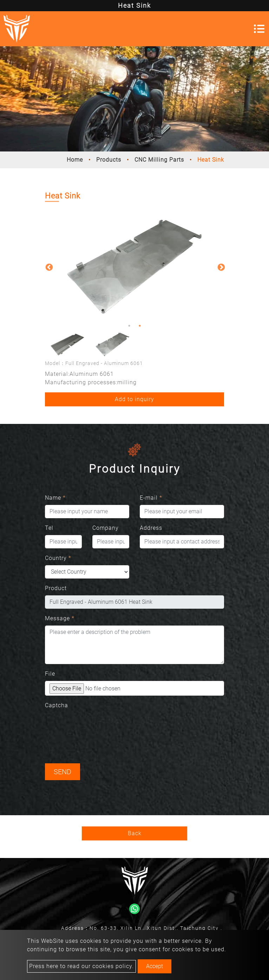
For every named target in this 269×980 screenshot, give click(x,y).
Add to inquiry (134, 399)
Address (151, 528)
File (50, 674)
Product (56, 588)
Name (55, 498)
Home (75, 160)
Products (109, 160)
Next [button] (221, 267)
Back (135, 833)
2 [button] (140, 326)
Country (58, 558)
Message (60, 618)
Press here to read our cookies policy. (81, 966)
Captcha (57, 705)
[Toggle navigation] (259, 29)
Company (106, 528)
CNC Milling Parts (159, 160)
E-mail (151, 498)
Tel (49, 528)
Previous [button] (48, 267)
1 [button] (129, 326)
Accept (155, 966)
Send (63, 772)
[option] (134, 267)
